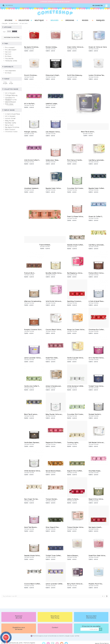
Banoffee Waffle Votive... (54, 272)
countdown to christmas (10, 98)
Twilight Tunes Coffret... (53, 553)
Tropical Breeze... (45, 244)
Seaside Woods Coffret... (75, 244)
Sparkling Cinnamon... (74, 300)
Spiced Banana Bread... (53, 469)
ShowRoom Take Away (55, 614)
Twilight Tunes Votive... (96, 384)
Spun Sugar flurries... (31, 497)
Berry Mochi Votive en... (75, 581)
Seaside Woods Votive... (32, 553)
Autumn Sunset (10, 118)
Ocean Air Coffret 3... (95, 216)
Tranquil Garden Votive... (75, 525)
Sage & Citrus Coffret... (74, 469)
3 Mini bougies (5, 83)
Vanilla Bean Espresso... (32, 441)
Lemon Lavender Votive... (32, 356)
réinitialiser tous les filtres (12, 37)
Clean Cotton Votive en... (75, 47)
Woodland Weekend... (31, 188)
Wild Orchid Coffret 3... (32, 159)
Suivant (107, 594)
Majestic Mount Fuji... (95, 581)
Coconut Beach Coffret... (32, 581)
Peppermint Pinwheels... (53, 441)
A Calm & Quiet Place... (96, 300)
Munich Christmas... (30, 75)
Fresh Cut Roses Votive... (75, 216)
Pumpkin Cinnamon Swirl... (33, 328)
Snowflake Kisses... (95, 469)
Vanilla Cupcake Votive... (75, 356)
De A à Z (8, 52)
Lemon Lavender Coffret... (54, 581)
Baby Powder (9, 120)
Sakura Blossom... (73, 553)
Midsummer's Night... (52, 75)
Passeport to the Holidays (11, 100)
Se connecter (97, 6)
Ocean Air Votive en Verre (97, 47)
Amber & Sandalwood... (53, 384)
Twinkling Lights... (73, 441)
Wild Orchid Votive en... (53, 300)
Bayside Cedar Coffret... (96, 188)
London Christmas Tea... (96, 75)
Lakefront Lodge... (51, 103)
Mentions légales (26, 640)
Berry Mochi (9, 124)
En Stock (8, 56)
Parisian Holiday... (51, 47)
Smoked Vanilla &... (95, 413)
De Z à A (8, 54)
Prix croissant (10, 47)
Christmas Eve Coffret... (96, 328)
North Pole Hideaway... (74, 75)
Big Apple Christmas (12, 127)
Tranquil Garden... (51, 497)
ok (100, 626)
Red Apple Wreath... (95, 525)
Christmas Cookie (11, 131)
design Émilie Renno (103, 641)
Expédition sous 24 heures (19, 626)
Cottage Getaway (11, 95)
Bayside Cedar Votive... (53, 188)
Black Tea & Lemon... (88, 131)
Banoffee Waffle (10, 122)
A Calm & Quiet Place (12, 113)
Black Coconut (10, 129)
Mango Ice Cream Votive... (76, 328)
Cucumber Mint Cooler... (75, 188)
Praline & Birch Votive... (96, 272)
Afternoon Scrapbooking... (33, 300)
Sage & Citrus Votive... (96, 497)
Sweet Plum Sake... (52, 356)
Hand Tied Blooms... (30, 525)
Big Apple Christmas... (31, 47)
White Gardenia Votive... (32, 469)
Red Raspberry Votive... (75, 272)
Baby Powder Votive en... (54, 413)
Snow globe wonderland (9, 104)
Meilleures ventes (11, 61)
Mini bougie (11, 83)
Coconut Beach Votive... (53, 328)
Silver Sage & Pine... (52, 525)
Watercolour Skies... (52, 159)
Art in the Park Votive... (96, 356)
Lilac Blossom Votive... (53, 131)
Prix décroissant (10, 50)
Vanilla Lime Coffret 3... (32, 384)
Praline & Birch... (29, 272)
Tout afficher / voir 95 (9, 594)
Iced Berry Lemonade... (96, 159)
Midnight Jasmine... (30, 131)
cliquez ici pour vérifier (72, 633)
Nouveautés (9, 58)
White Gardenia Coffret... (75, 384)
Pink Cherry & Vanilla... (74, 159)
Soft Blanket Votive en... (96, 441)
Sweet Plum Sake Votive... (97, 553)
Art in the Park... (29, 103)
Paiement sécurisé (19, 614)
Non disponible (10, 71)
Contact (55, 625)
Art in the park (10, 92)
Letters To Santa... (73, 497)
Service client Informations (91, 614)
